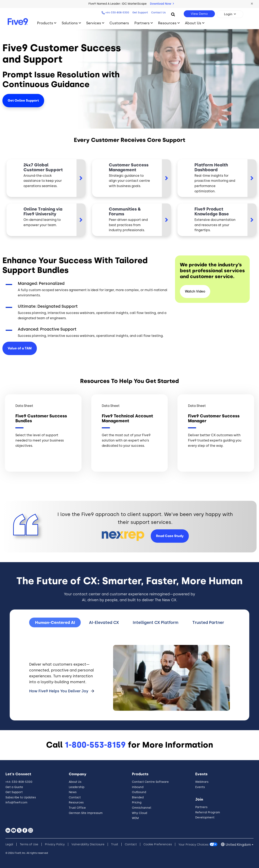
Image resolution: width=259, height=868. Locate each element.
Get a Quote (14, 787)
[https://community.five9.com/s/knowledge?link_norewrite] (132, 220)
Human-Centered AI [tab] (55, 622)
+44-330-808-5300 (117, 12)
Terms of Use (29, 844)
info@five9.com (16, 803)
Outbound (139, 792)
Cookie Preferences (158, 844)
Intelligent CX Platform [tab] (156, 622)
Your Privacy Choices (193, 844)
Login (228, 14)
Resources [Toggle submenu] (167, 23)
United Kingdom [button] (238, 845)
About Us (75, 782)
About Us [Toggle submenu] (193, 23)
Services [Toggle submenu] (94, 23)
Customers (119, 23)
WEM (135, 818)
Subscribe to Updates (21, 797)
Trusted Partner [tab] (208, 622)
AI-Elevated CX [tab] (104, 622)
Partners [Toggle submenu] (142, 23)
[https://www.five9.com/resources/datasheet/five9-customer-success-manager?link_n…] (132, 178)
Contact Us (158, 12)
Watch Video (195, 291)
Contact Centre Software (150, 782)
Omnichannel (142, 808)
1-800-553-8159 (95, 745)
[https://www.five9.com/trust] (217, 178)
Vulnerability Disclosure (88, 844)
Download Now (162, 4)
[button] (252, 4)
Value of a (20, 348)
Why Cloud (140, 813)
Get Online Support (23, 101)
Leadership (77, 787)
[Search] (173, 14)
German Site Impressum (86, 813)
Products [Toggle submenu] (45, 23)
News (73, 792)
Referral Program (208, 812)
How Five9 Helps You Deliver (59, 691)
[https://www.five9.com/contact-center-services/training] (46, 220)
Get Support (140, 12)
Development (205, 817)
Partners (201, 807)
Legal (9, 844)
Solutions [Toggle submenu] (70, 23)
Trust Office (77, 808)
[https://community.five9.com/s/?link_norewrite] (46, 178)
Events (200, 787)
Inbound (138, 787)
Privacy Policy (55, 844)
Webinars (202, 782)
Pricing (137, 803)
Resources (76, 803)
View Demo (199, 14)
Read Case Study (170, 536)
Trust (115, 844)
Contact (75, 797)
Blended (138, 797)
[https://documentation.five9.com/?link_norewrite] (217, 220)
